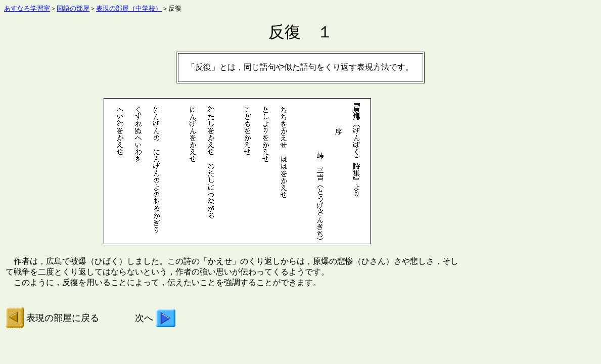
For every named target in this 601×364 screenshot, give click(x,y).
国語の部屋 (73, 8)
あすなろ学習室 (27, 8)
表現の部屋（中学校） (129, 8)
